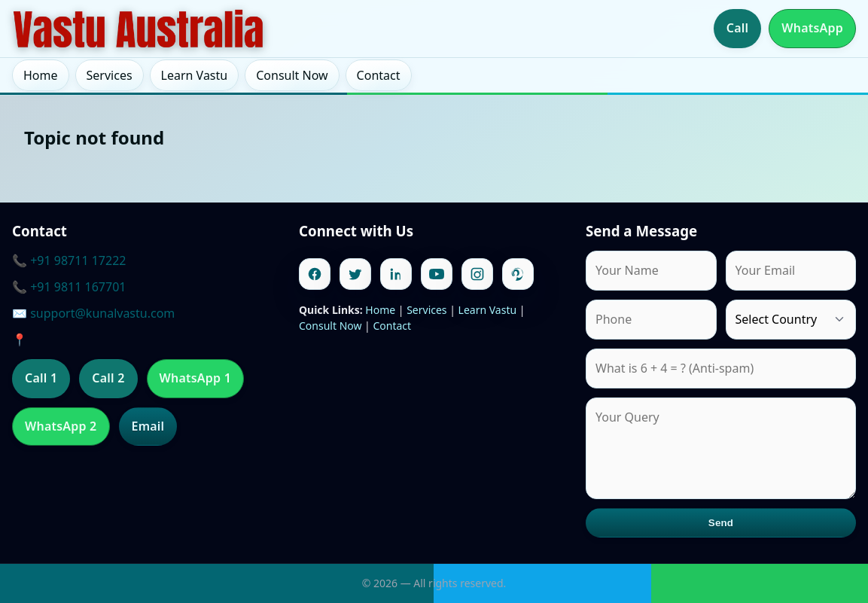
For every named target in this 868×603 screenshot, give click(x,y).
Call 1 (41, 378)
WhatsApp (812, 28)
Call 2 (108, 378)
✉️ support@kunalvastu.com (93, 313)
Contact (379, 75)
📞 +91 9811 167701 (69, 287)
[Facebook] (315, 274)
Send (721, 523)
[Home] (139, 29)
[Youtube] (437, 274)
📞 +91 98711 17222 (69, 260)
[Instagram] (477, 274)
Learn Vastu (195, 75)
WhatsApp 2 (61, 426)
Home (41, 75)
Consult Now (292, 75)
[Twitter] (355, 274)
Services (110, 75)
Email (148, 426)
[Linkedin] (396, 274)
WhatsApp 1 (196, 378)
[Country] (791, 320)
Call (738, 28)
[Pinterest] (518, 274)
